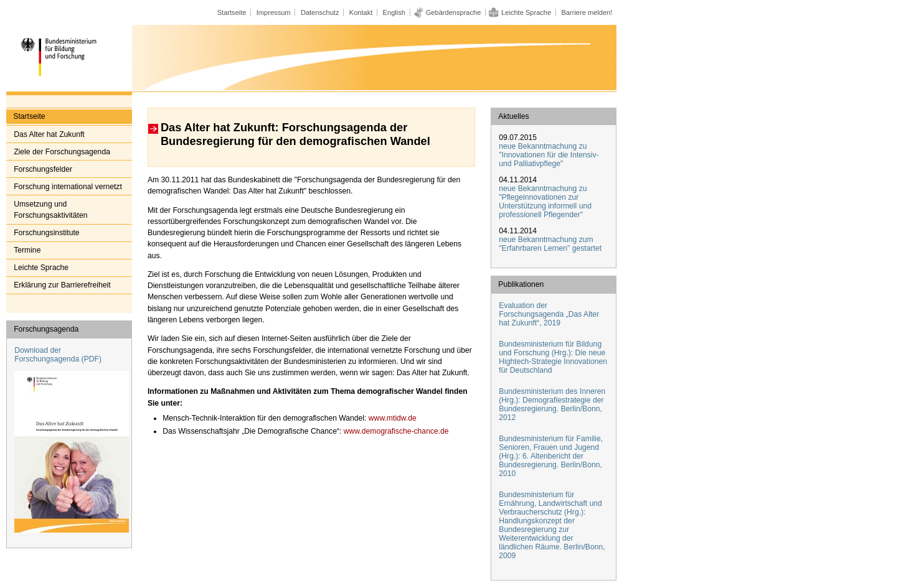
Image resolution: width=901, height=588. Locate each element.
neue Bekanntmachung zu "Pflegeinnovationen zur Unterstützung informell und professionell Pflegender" (545, 202)
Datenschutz (320, 12)
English (394, 12)
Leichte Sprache (526, 12)
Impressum (274, 12)
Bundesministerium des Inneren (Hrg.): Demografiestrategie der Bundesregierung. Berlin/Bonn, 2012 (552, 404)
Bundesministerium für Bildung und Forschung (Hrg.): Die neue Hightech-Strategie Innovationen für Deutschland (553, 357)
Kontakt (361, 12)
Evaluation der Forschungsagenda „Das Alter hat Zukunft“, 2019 (549, 314)
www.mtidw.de (391, 418)
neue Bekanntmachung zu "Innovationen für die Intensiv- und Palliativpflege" (549, 155)
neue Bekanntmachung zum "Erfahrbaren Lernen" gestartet (550, 244)
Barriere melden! (587, 12)
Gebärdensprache (454, 12)
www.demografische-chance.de (395, 431)
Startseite (232, 12)
